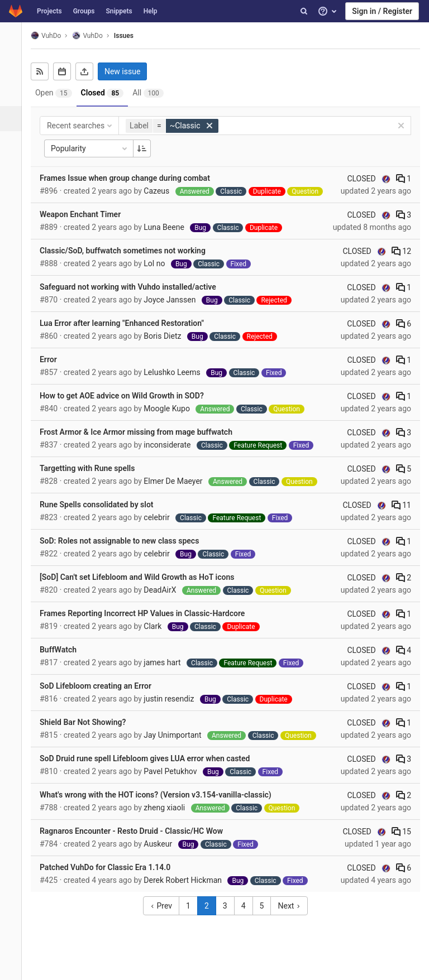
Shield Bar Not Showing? (89, 722)
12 (401, 251)
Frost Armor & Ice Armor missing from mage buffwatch (142, 432)
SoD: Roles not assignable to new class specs (125, 541)
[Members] (14, 244)
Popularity (96, 148)
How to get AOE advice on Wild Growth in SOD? (128, 396)
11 (401, 505)
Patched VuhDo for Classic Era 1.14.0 (111, 867)
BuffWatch (64, 650)
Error (54, 359)
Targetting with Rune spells (93, 468)
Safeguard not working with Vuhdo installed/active (134, 287)
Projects (49, 11)
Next (292, 906)
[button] (14, 967)
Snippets (119, 11)
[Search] (304, 11)
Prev (165, 906)
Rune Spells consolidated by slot (103, 505)
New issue (128, 71)
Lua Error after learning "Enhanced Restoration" (128, 323)
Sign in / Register (382, 11)
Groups (84, 11)
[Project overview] (14, 68)
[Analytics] (14, 194)
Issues (130, 36)
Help (151, 11)
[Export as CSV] (90, 71)
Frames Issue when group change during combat (131, 178)
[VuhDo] (14, 39)
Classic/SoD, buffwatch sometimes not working (129, 251)
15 (401, 832)
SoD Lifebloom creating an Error (102, 686)
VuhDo (52, 35)
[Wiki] (14, 219)
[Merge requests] (14, 144)
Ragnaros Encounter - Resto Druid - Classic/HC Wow (137, 831)
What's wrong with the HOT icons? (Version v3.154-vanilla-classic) (162, 795)
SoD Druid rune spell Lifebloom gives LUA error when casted (151, 758)
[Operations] (14, 169)
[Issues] (15, 119)
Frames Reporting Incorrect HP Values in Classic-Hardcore (148, 613)
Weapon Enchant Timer (86, 214)
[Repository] (14, 93)
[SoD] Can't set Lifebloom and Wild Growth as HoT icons (143, 577)
